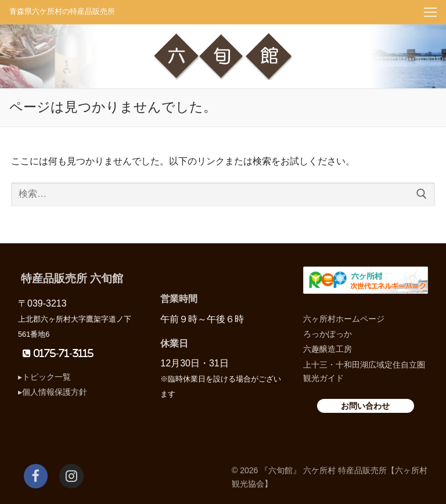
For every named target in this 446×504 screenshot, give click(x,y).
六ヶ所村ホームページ (344, 319)
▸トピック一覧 (44, 377)
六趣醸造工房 (328, 349)
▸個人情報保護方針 (53, 392)
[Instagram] (71, 476)
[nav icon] (430, 12)
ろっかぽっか (328, 334)
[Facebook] (36, 476)
